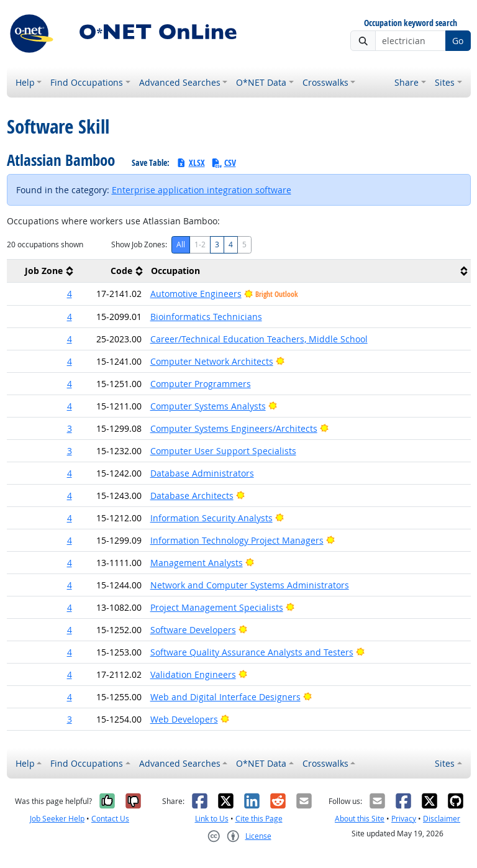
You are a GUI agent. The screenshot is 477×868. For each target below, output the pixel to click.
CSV (224, 162)
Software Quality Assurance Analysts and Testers (252, 652)
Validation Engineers (193, 674)
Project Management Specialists (217, 607)
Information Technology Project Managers (237, 540)
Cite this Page (259, 819)
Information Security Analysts (211, 518)
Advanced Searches (180, 82)
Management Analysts (197, 563)
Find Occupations (87, 82)
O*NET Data (261, 82)
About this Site (360, 819)
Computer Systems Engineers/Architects (234, 428)
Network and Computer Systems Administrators (250, 585)
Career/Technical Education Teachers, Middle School (259, 339)
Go (458, 41)
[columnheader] (42, 271)
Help (25, 82)
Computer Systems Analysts (208, 406)
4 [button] (70, 294)
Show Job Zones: (139, 244)
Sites (445, 82)
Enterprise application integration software (202, 190)
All (181, 244)
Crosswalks (325, 82)
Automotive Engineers (196, 294)
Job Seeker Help (57, 819)
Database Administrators (202, 473)
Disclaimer (442, 819)
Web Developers (184, 719)
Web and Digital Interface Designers (225, 697)
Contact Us (110, 819)
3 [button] (70, 428)
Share (407, 82)
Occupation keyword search (411, 23)
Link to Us (212, 819)
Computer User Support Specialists (223, 451)
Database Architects (192, 496)
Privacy (404, 819)
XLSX (190, 162)
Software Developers (193, 630)
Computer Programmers (201, 384)
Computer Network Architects (212, 361)
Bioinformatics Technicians (206, 317)
